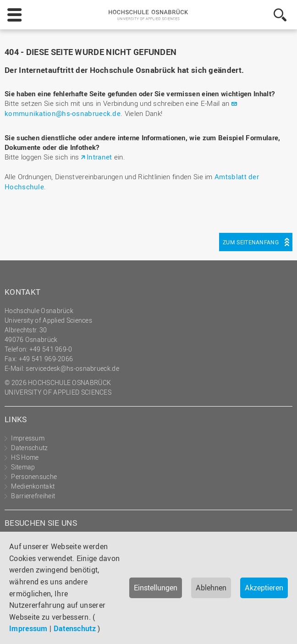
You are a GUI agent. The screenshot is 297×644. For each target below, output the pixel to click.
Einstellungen (156, 588)
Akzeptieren (264, 588)
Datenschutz (75, 628)
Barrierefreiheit (33, 496)
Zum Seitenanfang (251, 242)
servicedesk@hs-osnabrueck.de (72, 368)
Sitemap (23, 467)
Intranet (99, 157)
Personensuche (34, 476)
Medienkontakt (33, 486)
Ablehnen (211, 588)
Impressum (28, 628)
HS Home (25, 457)
